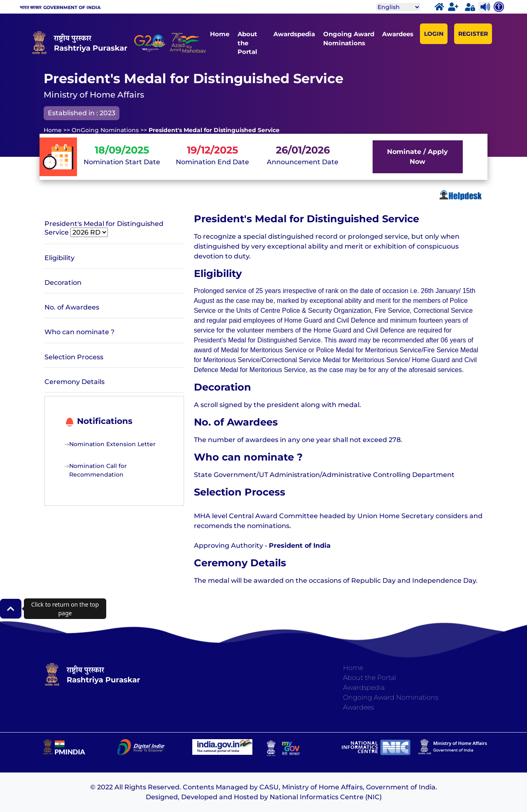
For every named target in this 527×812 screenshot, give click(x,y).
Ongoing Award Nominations (349, 38)
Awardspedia (294, 34)
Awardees (398, 34)
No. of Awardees (72, 307)
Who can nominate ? (79, 332)
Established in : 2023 (82, 113)
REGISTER (473, 34)
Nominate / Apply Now (417, 157)
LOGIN (434, 34)
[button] (11, 609)
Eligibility (59, 258)
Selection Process (74, 357)
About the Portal (247, 43)
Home (220, 34)
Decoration (63, 283)
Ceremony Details (75, 382)
